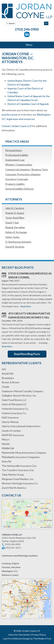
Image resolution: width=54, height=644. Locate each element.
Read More (26, 306)
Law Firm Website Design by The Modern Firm (27, 638)
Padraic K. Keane (15, 213)
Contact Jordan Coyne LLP (17, 126)
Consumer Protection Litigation (23, 174)
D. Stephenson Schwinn (18, 242)
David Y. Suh (12, 223)
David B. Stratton (15, 247)
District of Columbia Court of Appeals (28, 104)
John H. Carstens (15, 208)
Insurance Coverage (17, 179)
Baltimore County (10, 575)
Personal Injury (14, 150)
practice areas (10, 115)
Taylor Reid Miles (15, 218)
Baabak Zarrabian (15, 227)
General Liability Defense (19, 189)
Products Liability (15, 184)
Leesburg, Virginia (10, 563)
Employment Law (15, 160)
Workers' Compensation (19, 165)
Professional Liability (17, 155)
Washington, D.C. (10, 571)
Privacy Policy (39, 635)
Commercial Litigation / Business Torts (27, 169)
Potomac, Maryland (11, 567)
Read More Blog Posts (27, 354)
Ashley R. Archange (16, 232)
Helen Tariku (12, 237)
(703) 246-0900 (27, 29)
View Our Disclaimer (19, 635)
